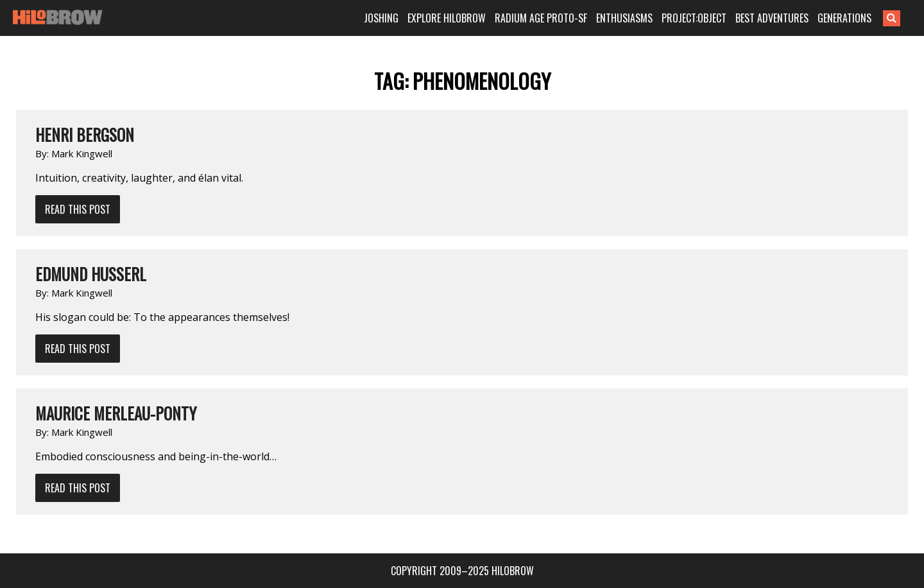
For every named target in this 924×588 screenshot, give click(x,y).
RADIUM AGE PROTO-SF (541, 18)
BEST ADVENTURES (772, 18)
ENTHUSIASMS (624, 18)
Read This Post (78, 209)
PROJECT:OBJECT (694, 18)
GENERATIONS (844, 18)
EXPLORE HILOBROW (447, 18)
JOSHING (381, 18)
